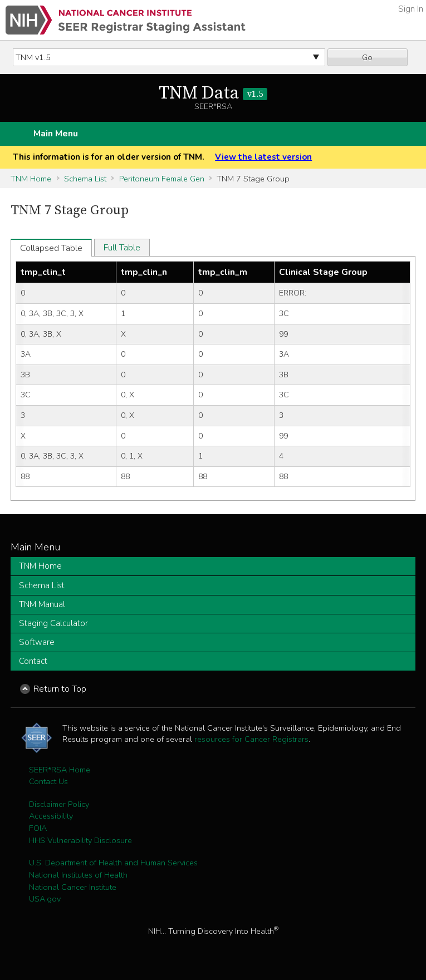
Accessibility (51, 816)
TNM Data (213, 93)
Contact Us (48, 781)
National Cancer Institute (73, 887)
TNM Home (31, 179)
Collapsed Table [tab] (51, 248)
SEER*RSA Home (60, 770)
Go (367, 57)
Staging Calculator (53, 623)
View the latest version (263, 157)
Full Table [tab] (122, 248)
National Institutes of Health (78, 875)
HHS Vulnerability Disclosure (80, 840)
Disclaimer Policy (59, 804)
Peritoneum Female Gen (162, 179)
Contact (33, 661)
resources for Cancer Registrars (251, 739)
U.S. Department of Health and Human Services (113, 863)
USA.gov (45, 899)
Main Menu (56, 134)
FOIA (38, 828)
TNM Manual (42, 604)
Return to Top (60, 689)
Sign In (411, 9)
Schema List (85, 179)
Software (37, 642)
